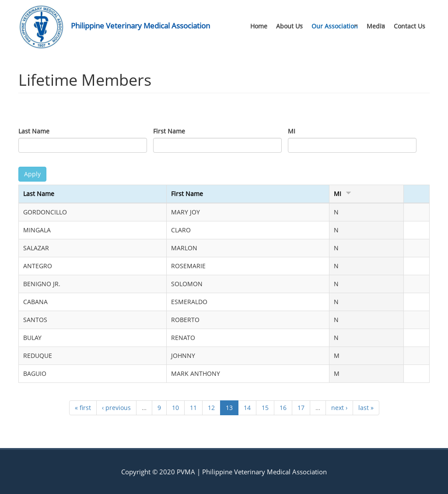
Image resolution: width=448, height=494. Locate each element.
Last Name (34, 131)
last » (366, 408)
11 (193, 408)
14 (247, 408)
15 (265, 408)
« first (83, 408)
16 (283, 408)
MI (292, 131)
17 (301, 408)
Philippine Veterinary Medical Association (140, 26)
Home (259, 26)
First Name (169, 131)
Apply (32, 174)
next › (339, 408)
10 (175, 408)
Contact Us (409, 26)
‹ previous (116, 408)
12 (211, 408)
